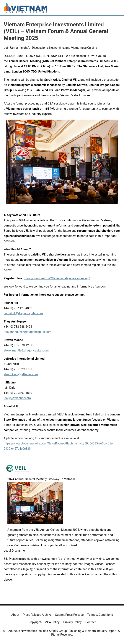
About (15, 615)
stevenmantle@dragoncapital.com (26, 350)
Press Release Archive (37, 615)
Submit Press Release (69, 615)
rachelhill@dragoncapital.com (23, 313)
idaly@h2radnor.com (17, 398)
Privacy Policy (72, 622)
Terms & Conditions (100, 615)
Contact (90, 622)
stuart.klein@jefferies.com (21, 374)
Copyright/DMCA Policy (44, 622)
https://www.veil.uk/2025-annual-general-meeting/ (57, 278)
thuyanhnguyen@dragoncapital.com (28, 332)
